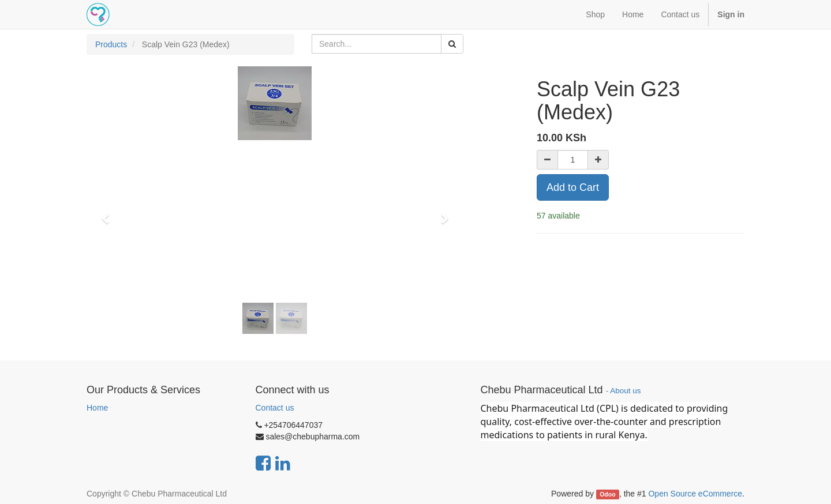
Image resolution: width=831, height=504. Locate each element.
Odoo (607, 494)
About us (625, 391)
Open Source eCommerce (695, 494)
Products (111, 44)
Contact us (275, 408)
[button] (109, 213)
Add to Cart (573, 187)
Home (97, 408)
